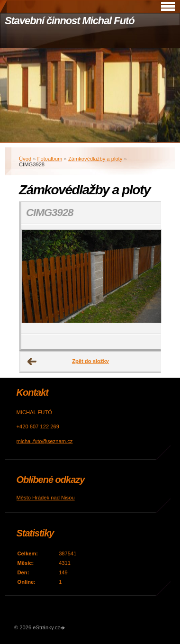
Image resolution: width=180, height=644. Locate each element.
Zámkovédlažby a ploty (95, 159)
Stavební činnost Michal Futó (70, 21)
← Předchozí (32, 362)
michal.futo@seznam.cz (45, 441)
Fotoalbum (50, 159)
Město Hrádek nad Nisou (46, 498)
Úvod (25, 159)
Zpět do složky (90, 361)
